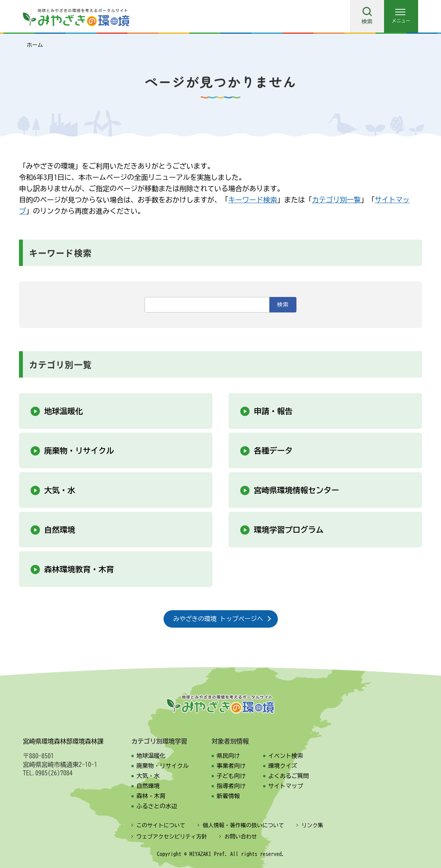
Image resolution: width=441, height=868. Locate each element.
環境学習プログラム (289, 530)
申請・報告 (273, 411)
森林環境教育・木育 (79, 569)
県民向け (228, 756)
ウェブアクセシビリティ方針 (172, 837)
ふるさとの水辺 (157, 806)
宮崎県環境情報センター (296, 490)
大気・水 (60, 490)
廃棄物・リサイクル (79, 450)
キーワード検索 (253, 200)
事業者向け (231, 766)
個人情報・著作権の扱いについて (243, 825)
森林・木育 (151, 796)
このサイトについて (161, 825)
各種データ (273, 450)
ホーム (35, 45)
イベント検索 (286, 756)
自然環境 (60, 530)
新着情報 (228, 796)
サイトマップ (286, 786)
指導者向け (231, 786)
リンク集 (312, 825)
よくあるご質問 (289, 776)
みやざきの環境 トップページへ (218, 619)
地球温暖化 (64, 411)
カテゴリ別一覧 (336, 200)
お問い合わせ (241, 837)
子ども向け (231, 776)
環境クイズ (283, 766)
